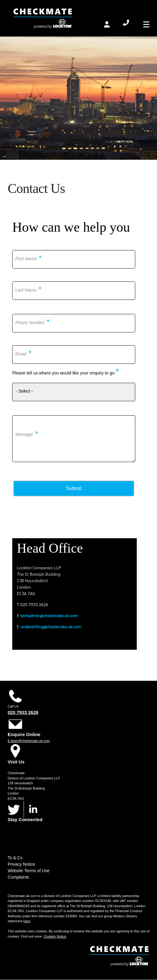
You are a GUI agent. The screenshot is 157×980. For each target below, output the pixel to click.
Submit (74, 488)
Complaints (18, 877)
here (27, 921)
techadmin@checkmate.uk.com (49, 615)
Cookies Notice (55, 936)
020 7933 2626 (23, 712)
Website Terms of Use (29, 871)
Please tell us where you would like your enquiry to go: (64, 373)
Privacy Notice (21, 864)
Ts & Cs (15, 858)
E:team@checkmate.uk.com (29, 741)
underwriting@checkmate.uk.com (51, 626)
